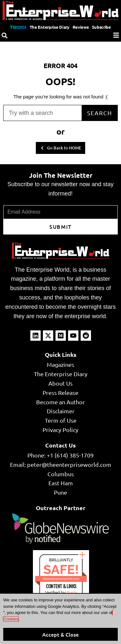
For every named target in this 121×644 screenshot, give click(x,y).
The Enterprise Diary (50, 27)
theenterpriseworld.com (61, 579)
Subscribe (101, 27)
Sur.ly (72, 593)
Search (100, 113)
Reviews (81, 27)
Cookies (11, 619)
